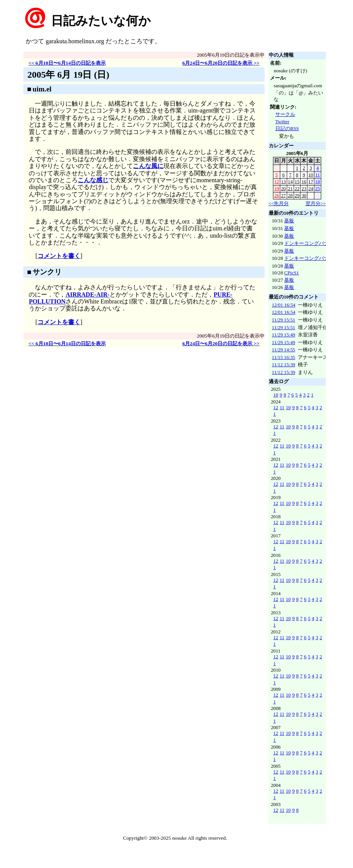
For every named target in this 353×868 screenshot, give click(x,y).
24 (311, 189)
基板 (289, 221)
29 (297, 196)
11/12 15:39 (284, 365)
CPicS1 (291, 273)
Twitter (282, 122)
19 (277, 189)
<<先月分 (279, 204)
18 (318, 182)
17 (311, 182)
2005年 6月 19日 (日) (68, 75)
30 (304, 196)
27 (284, 196)
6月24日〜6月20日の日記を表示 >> (221, 63)
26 (277, 196)
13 (284, 182)
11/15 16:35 (284, 357)
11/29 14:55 (284, 350)
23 (304, 189)
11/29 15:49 (284, 335)
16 (304, 182)
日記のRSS (287, 129)
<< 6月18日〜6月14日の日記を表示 (67, 63)
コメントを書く (59, 256)
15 (297, 182)
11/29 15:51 (284, 320)
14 (290, 182)
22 (297, 189)
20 (284, 189)
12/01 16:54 (284, 305)
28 (290, 196)
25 (318, 189)
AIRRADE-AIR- (87, 294)
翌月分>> (316, 204)
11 (317, 175)
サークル (285, 114)
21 (290, 189)
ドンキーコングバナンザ (311, 243)
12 (277, 182)
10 (311, 175)
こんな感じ (93, 180)
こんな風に (148, 166)
